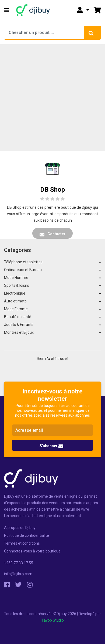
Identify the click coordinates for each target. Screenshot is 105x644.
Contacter (52, 234)
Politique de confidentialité (27, 535)
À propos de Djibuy (20, 528)
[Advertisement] (50, 98)
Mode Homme (16, 278)
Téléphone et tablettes (23, 262)
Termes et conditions (22, 543)
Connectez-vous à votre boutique (32, 551)
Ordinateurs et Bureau (23, 270)
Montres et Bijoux (19, 332)
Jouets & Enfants (19, 325)
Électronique (15, 293)
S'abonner (51, 446)
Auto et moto (15, 301)
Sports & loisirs (17, 285)
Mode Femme (16, 309)
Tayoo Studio (53, 620)
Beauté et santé (18, 317)
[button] (7, 10)
